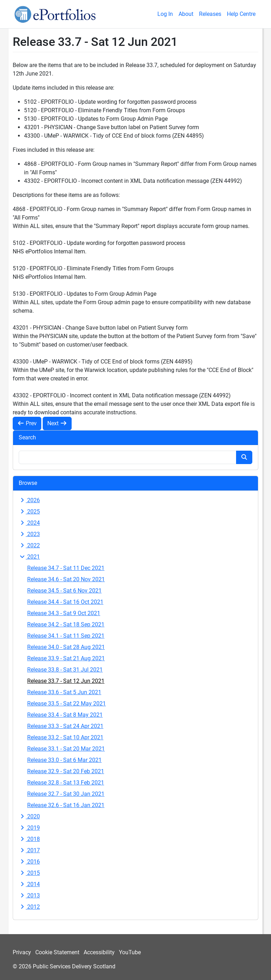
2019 (29, 828)
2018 (29, 839)
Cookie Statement (57, 952)
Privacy (22, 952)
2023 (29, 534)
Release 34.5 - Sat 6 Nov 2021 (64, 591)
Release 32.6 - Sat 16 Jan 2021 (66, 805)
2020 (29, 816)
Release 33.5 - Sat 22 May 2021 (67, 704)
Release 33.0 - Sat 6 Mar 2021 (64, 760)
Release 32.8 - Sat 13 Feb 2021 (66, 783)
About (186, 14)
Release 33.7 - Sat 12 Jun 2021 (66, 681)
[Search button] (244, 457)
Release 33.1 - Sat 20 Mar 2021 (66, 749)
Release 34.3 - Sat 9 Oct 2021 (64, 613)
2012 (29, 907)
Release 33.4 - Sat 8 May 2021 (65, 715)
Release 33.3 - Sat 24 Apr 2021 (65, 726)
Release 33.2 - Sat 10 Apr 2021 (65, 737)
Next (57, 423)
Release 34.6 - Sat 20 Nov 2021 (66, 579)
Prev (27, 423)
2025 (29, 512)
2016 (29, 862)
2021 (29, 557)
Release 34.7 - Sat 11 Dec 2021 (66, 568)
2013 (29, 895)
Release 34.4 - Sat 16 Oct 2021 (65, 602)
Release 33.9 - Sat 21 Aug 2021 (66, 658)
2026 (29, 500)
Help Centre (241, 14)
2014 (29, 884)
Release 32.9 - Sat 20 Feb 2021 (66, 771)
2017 (29, 850)
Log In (165, 14)
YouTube (130, 952)
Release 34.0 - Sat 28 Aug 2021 (66, 647)
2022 (29, 545)
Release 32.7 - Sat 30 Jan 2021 (66, 794)
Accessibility (99, 952)
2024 (29, 523)
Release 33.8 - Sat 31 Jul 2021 (65, 670)
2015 (29, 873)
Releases (210, 14)
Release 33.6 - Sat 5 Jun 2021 (64, 692)
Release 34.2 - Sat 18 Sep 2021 (66, 624)
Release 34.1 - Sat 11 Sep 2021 (66, 636)
